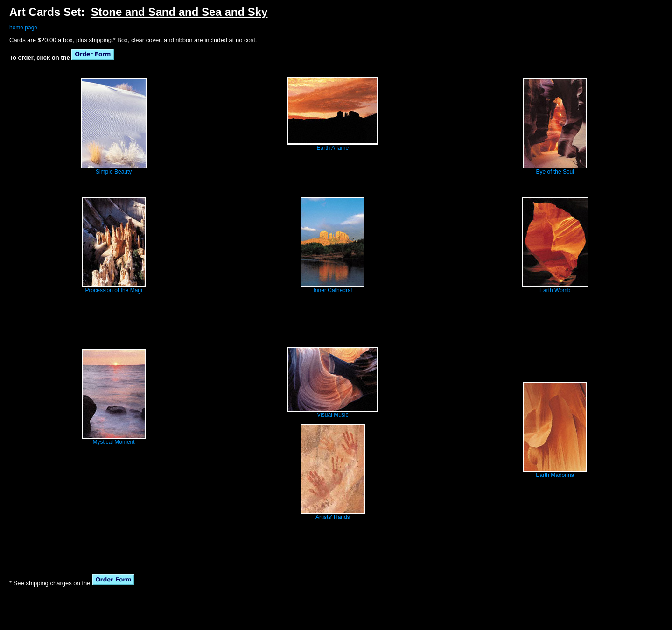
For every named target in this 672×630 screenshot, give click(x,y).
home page (23, 28)
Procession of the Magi (114, 290)
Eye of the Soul (555, 172)
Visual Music (332, 415)
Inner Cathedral (333, 290)
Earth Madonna (555, 475)
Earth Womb (555, 290)
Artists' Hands (333, 517)
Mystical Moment (114, 442)
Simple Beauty (114, 172)
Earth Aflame (333, 148)
